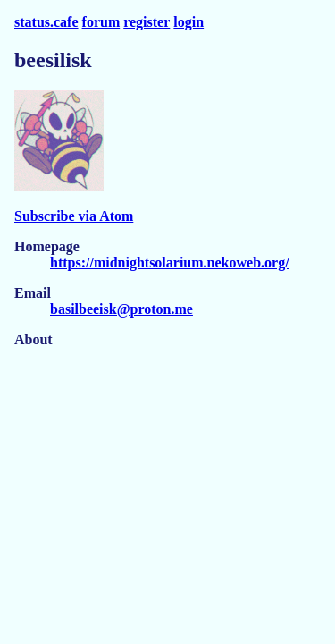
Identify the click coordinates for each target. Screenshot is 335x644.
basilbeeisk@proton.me (121, 309)
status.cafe (46, 22)
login (188, 22)
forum (101, 22)
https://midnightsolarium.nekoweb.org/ (170, 263)
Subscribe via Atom (74, 216)
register (147, 22)
